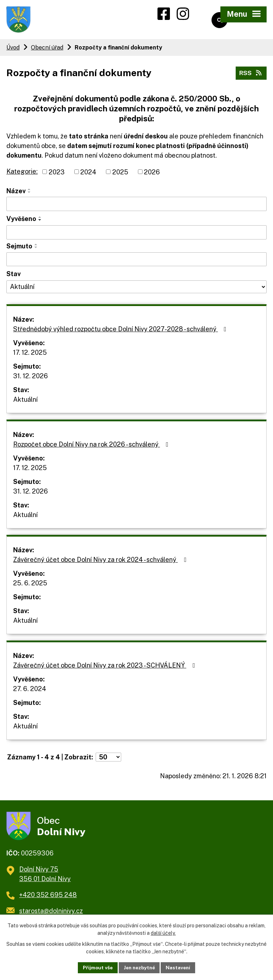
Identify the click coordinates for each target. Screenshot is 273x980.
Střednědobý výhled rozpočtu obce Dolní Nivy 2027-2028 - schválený (121, 331)
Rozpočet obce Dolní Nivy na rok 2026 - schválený (92, 446)
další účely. (163, 933)
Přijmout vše (96, 967)
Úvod (13, 50)
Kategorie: (22, 173)
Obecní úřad (47, 50)
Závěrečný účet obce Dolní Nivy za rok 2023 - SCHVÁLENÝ (105, 667)
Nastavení (180, 967)
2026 (152, 174)
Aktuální (25, 402)
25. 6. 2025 (30, 585)
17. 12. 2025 (30, 355)
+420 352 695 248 (48, 900)
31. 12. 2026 (31, 378)
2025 (120, 174)
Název (16, 193)
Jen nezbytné (139, 967)
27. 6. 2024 (30, 691)
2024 (88, 174)
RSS (251, 75)
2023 (57, 174)
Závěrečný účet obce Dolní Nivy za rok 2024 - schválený (101, 562)
